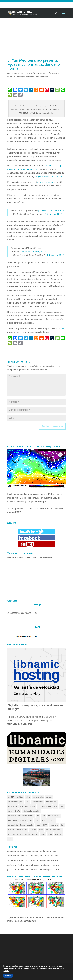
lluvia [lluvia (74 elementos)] (30, 820)
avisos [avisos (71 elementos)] (28, 797)
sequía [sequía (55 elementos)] (48, 830)
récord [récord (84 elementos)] (41, 830)
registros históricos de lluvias (49, 177)
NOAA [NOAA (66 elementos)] (45, 825)
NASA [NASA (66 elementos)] (23, 825)
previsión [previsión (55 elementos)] (33, 830)
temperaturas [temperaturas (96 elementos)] (13, 834)
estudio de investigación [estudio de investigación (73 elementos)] (31, 811)
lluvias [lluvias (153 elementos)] (37, 820)
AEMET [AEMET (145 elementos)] (11, 797)
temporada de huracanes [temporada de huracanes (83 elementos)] (29, 834)
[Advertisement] (36, 38)
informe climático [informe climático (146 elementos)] (54, 816)
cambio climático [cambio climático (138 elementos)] (38, 802)
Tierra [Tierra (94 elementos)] (50, 834)
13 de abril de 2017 (53, 214)
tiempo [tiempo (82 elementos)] (43, 834)
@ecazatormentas (16, 613)
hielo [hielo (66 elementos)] (44, 816)
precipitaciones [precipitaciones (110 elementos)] (22, 830)
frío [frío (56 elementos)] (38, 816)
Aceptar (8, 976)
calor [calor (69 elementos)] (27, 802)
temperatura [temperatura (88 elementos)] (58, 830)
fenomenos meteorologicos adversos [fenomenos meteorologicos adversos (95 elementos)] (21, 816)
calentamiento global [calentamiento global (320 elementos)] (16, 802)
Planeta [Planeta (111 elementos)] (11, 830)
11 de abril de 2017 (55, 255)
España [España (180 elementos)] (17, 811)
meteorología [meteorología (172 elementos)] (13, 825)
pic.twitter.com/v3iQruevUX (34, 252)
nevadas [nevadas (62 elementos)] (30, 825)
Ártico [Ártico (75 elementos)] (10, 839)
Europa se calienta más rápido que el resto (36, 851)
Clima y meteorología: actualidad (21, 77)
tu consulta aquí (29, 921)
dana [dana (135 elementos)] (10, 811)
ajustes (6, 971)
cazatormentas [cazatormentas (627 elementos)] (51, 802)
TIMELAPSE (33, 557)
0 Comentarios (42, 77)
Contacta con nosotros (20, 724)
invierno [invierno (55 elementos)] (23, 820)
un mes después (45, 182)
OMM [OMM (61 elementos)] (63, 825)
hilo (63, 329)
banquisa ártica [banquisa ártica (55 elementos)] (38, 797)
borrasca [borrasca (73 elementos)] (49, 797)
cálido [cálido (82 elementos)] (62, 806)
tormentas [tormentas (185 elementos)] (58, 834)
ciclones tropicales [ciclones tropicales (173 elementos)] (44, 806)
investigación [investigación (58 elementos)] (13, 820)
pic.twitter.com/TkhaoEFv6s (51, 211)
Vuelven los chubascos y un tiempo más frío (37, 856)
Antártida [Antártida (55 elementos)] (20, 797)
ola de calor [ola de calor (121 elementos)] (54, 825)
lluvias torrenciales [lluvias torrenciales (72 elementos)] (48, 820)
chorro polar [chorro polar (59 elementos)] (13, 806)
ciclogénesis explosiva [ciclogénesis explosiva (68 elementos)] (27, 806)
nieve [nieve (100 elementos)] (38, 825)
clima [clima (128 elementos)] (55, 806)
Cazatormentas (17, 73)
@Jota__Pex (31, 613)
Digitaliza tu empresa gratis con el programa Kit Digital (36, 707)
